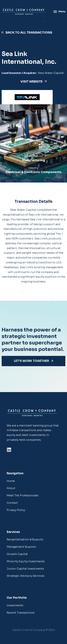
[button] (34, 630)
